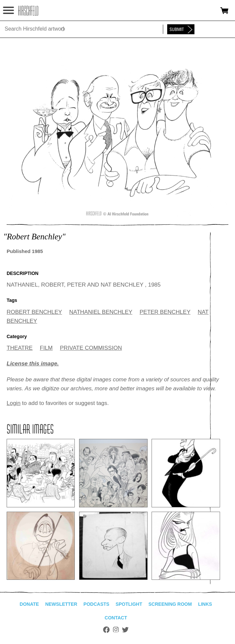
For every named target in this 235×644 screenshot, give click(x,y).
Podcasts (96, 604)
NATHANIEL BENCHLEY (101, 312)
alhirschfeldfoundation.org (28, 11)
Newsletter (61, 604)
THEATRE (20, 348)
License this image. (33, 364)
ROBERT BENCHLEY (34, 312)
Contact (116, 618)
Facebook (106, 630)
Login (14, 403)
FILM (46, 348)
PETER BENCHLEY (165, 312)
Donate (29, 604)
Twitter (125, 630)
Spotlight (129, 604)
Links (205, 604)
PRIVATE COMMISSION (91, 348)
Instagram (116, 630)
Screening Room (170, 604)
